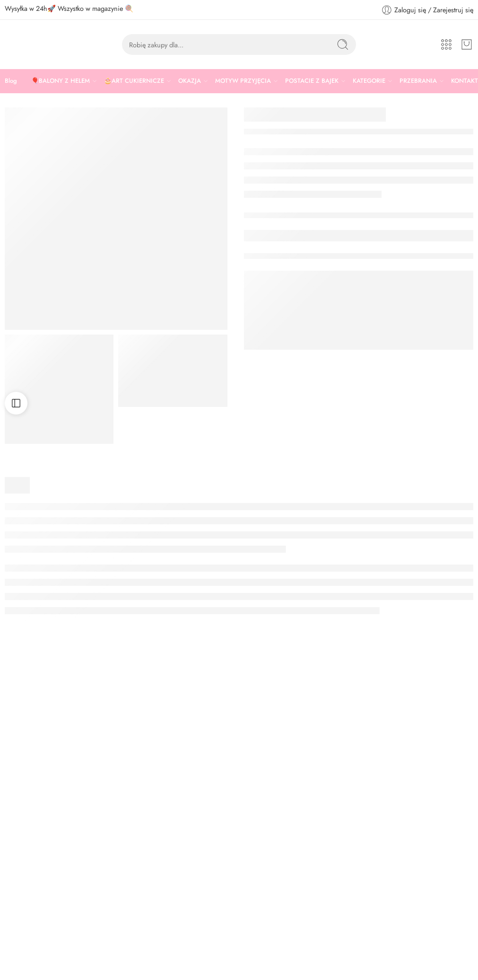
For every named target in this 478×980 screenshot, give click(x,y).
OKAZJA (190, 81)
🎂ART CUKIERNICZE (134, 81)
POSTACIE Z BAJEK (312, 81)
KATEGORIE (369, 81)
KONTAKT (465, 81)
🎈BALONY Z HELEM (61, 81)
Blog (11, 81)
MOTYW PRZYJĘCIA (243, 81)
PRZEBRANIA (418, 81)
